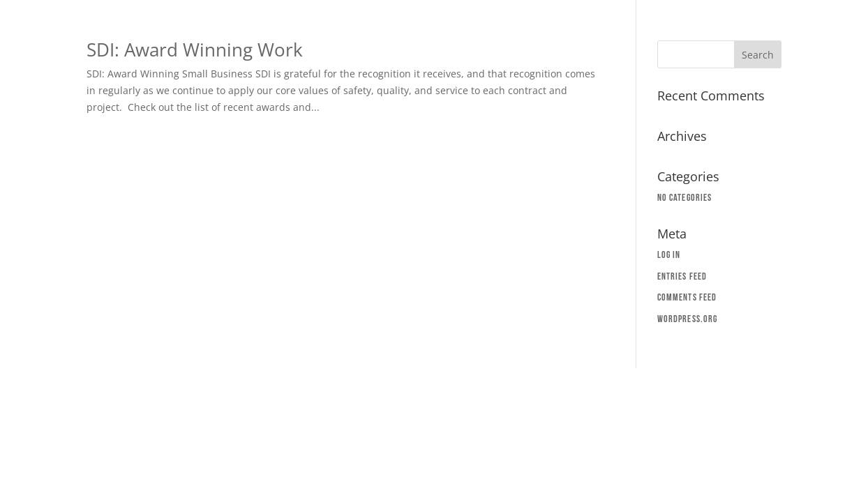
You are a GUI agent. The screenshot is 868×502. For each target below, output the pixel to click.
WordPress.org (687, 319)
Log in (669, 255)
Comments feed (687, 297)
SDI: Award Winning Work (195, 50)
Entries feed (682, 276)
